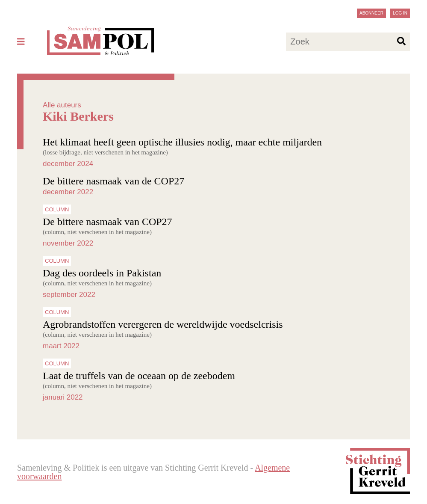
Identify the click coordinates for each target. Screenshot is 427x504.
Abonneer (371, 13)
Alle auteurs (62, 105)
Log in (400, 13)
